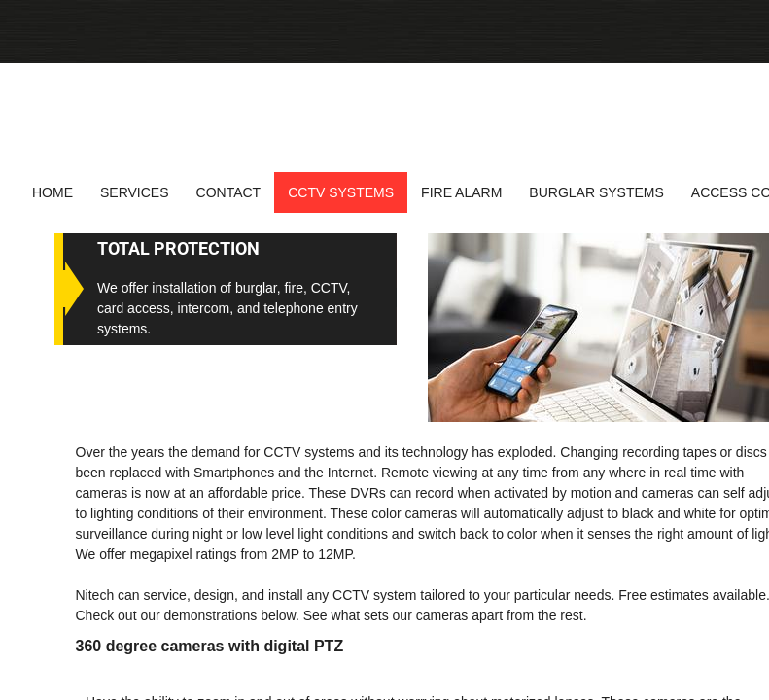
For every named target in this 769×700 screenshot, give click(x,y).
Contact (229, 192)
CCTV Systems (341, 192)
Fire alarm (461, 192)
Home (52, 192)
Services (135, 192)
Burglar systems (596, 192)
